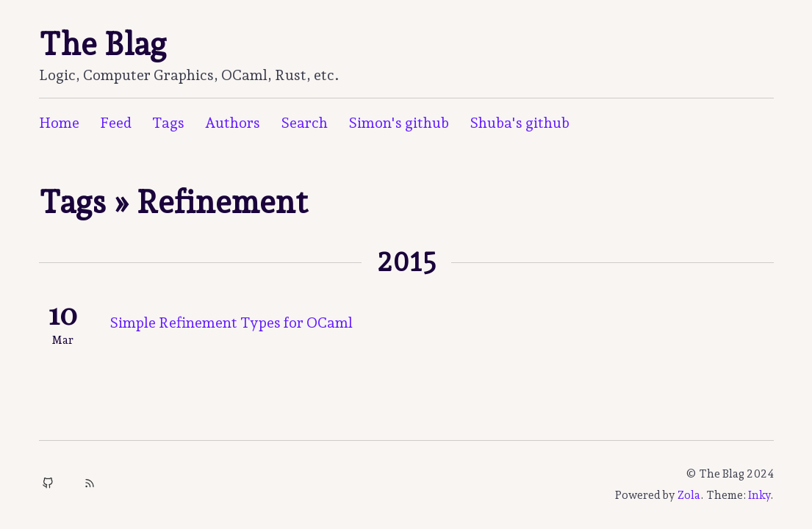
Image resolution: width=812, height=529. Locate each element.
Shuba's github (520, 123)
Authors (233, 123)
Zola (689, 495)
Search (304, 123)
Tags (168, 123)
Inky (759, 495)
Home (59, 123)
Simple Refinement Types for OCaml (231, 323)
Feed (116, 123)
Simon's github (399, 123)
